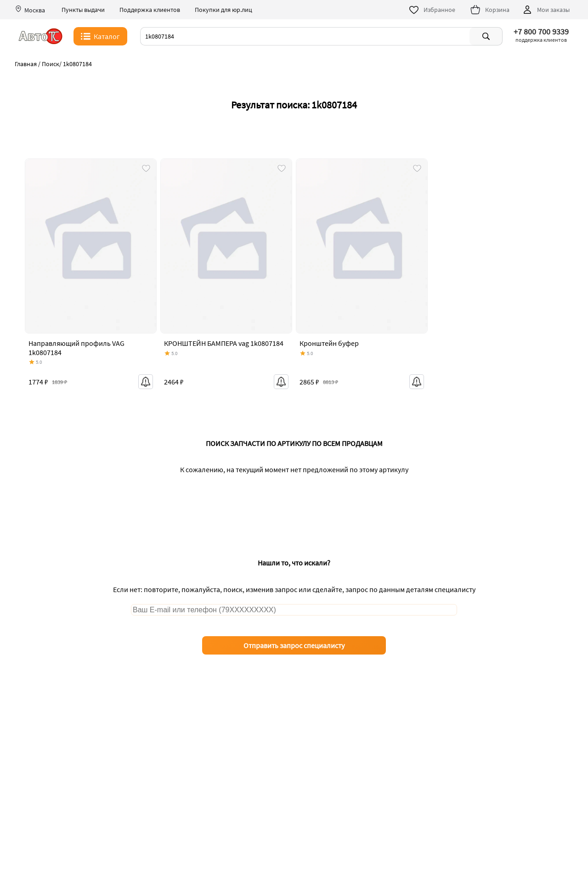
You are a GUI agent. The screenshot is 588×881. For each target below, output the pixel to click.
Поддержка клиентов (150, 10)
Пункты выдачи (83, 10)
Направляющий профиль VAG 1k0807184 (76, 347)
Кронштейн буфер (329, 343)
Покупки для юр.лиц (223, 10)
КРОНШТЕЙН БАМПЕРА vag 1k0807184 (224, 343)
